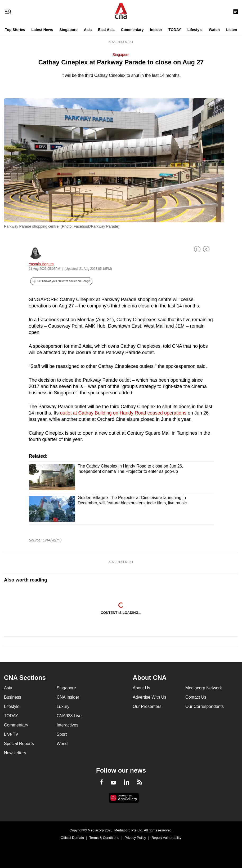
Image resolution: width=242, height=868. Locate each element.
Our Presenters (147, 706)
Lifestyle (195, 30)
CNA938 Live (69, 716)
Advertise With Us (149, 697)
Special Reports (19, 744)
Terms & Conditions (104, 838)
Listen (232, 30)
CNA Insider (68, 697)
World (62, 744)
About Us (141, 688)
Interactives (68, 725)
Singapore (68, 30)
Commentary (132, 30)
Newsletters (15, 753)
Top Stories (15, 30)
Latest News (42, 30)
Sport (62, 734)
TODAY (175, 30)
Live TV (11, 734)
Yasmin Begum (41, 264)
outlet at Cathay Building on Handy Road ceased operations (123, 413)
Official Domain (72, 838)
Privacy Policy (135, 838)
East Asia (106, 30)
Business (13, 697)
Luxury (63, 706)
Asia (88, 30)
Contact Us (196, 697)
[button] (61, 281)
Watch (214, 30)
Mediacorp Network (204, 688)
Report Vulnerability (166, 838)
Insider (156, 30)
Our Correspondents (205, 706)
